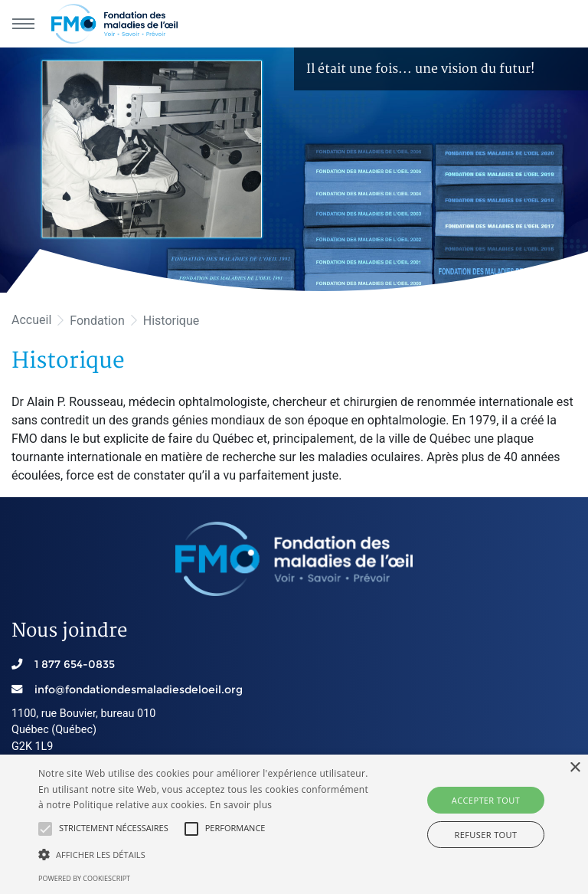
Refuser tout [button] (486, 835)
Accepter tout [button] (486, 800)
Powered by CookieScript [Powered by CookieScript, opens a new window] (84, 878)
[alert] (294, 824)
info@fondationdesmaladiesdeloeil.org (139, 689)
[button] (45, 829)
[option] (294, 170)
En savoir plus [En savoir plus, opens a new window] (241, 805)
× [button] (575, 768)
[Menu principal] (23, 24)
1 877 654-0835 (75, 664)
